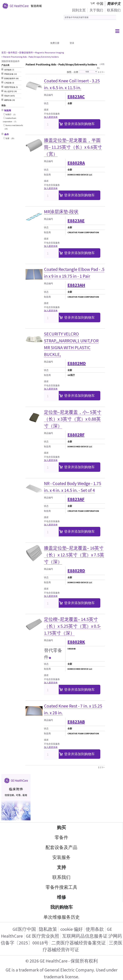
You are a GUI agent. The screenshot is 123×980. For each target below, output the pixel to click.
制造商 (47, 175)
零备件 (61, 837)
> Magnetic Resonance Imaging (49, 52)
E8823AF (76, 499)
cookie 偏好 (72, 929)
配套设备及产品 (61, 847)
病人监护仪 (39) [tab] (10, 91)
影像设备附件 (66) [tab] (11, 78)
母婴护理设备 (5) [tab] (11, 87)
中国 (100, 4)
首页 (4, 52)
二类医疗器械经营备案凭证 (79, 943)
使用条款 (95, 929)
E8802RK (76, 642)
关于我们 (96, 10)
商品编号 (49, 95)
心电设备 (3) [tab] (9, 83)
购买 (61, 827)
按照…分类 (72, 72)
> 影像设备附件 (25, 52)
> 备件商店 (12, 52)
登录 (72, 43)
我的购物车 (62, 907)
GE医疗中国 (24, 929)
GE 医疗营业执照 (42, 936)
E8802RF (76, 435)
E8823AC (76, 97)
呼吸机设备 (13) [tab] (10, 74)
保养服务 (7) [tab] (9, 70)
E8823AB (76, 722)
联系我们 (114, 10)
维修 (61, 897)
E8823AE (76, 221)
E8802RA (76, 163)
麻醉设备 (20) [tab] (10, 100)
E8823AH (76, 285)
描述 (46, 110)
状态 (46, 103)
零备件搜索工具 (61, 887)
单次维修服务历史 (62, 917)
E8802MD (77, 363)
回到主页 (79, 10)
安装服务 (61, 857)
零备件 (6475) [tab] (10, 96)
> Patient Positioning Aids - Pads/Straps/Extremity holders (30, 57)
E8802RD (76, 571)
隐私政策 (48, 929)
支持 (61, 867)
